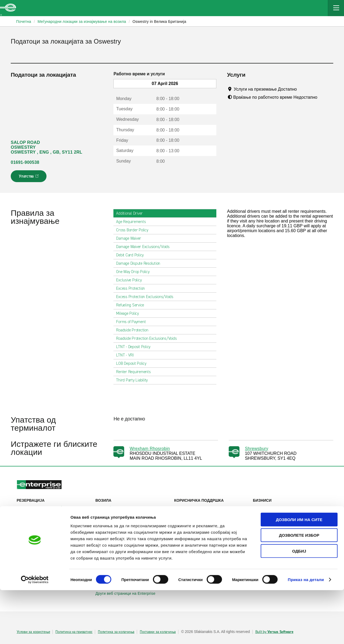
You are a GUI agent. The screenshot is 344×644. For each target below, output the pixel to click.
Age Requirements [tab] (133, 222)
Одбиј (299, 605)
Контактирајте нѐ (192, 520)
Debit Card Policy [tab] (132, 255)
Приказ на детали (306, 633)
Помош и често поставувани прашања (211, 510)
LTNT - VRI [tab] (127, 355)
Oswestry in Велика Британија (159, 22)
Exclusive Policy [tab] (131, 280)
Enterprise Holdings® (196, 556)
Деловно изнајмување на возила (285, 508)
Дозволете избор (299, 589)
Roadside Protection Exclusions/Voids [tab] (148, 338)
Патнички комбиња (115, 523)
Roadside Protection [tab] (134, 330)
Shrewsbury (257, 449)
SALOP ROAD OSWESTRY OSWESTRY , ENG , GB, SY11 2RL (46, 147)
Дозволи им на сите (299, 573)
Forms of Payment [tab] (133, 322)
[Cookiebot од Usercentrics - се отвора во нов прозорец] (35, 634)
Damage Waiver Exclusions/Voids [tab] (145, 247)
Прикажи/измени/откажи (42, 515)
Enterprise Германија (117, 551)
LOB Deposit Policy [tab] (133, 363)
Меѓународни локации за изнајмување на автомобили (54, 551)
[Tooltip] (302, 89)
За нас (183, 548)
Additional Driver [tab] (132, 213)
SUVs (103, 515)
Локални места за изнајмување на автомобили (54, 538)
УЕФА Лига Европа (273, 528)
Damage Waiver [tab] (131, 238)
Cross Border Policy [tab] (134, 230)
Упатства (29, 178)
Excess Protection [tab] (133, 288)
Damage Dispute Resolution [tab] (140, 263)
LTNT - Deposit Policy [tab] (135, 347)
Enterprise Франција (116, 558)
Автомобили (109, 508)
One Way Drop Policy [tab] (135, 272)
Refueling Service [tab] (132, 305)
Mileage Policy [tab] (130, 313)
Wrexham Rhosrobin (150, 449)
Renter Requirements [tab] (135, 372)
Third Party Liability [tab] (134, 380)
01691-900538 (25, 162)
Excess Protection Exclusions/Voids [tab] (147, 297)
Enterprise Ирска (113, 543)
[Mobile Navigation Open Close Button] (336, 8)
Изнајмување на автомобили (46, 508)
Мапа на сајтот (191, 528)
